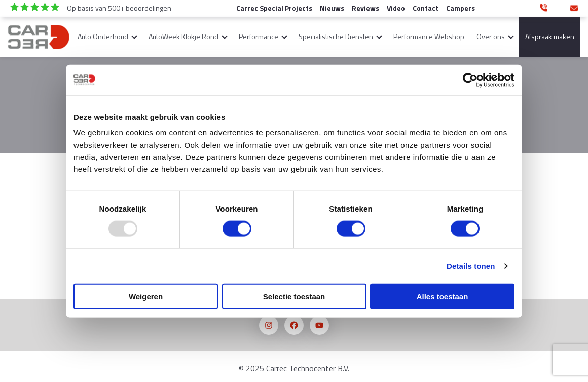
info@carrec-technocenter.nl (574, 7)
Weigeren (146, 297)
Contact (426, 8)
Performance (259, 36)
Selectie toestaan (294, 297)
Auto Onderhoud (103, 36)
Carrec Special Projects (274, 8)
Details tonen (471, 266)
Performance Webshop (429, 36)
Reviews (365, 8)
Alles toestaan (443, 297)
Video (396, 8)
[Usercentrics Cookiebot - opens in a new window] (470, 80)
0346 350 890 (544, 7)
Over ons (491, 36)
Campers (461, 8)
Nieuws (332, 8)
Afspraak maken (550, 36)
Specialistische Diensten (336, 36)
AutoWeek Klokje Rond (183, 36)
